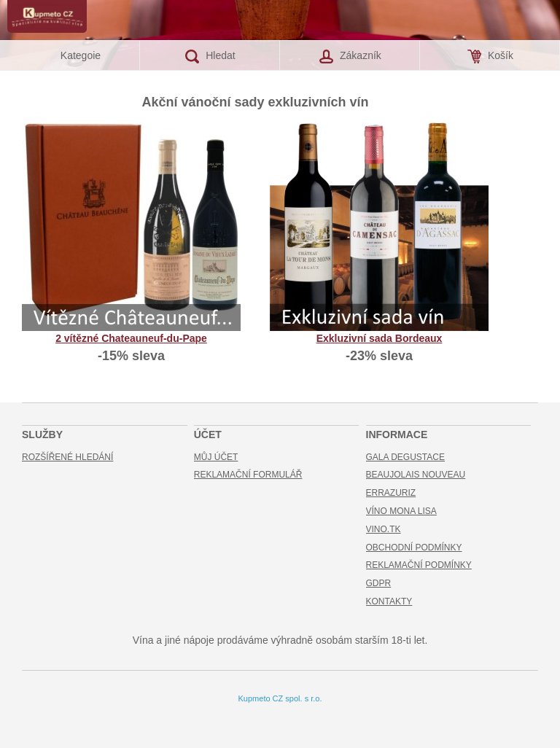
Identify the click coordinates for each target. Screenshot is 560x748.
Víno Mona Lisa (401, 511)
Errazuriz (391, 493)
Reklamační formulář (248, 475)
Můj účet (216, 457)
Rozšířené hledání (67, 457)
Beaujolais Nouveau (416, 475)
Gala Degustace (405, 457)
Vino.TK (384, 529)
